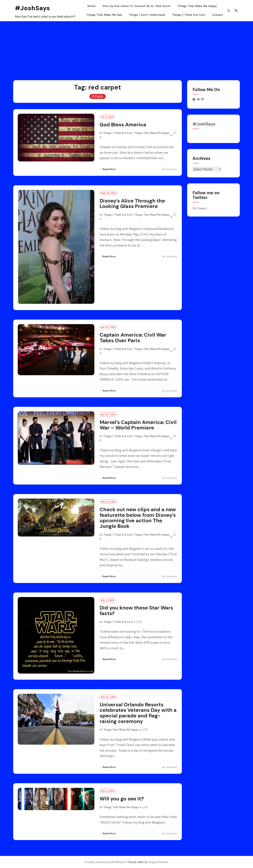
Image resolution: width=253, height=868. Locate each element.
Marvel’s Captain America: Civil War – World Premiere (138, 425)
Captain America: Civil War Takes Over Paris (133, 338)
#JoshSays (33, 8)
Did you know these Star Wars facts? (136, 611)
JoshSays (172, 169)
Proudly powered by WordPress (105, 862)
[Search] (236, 11)
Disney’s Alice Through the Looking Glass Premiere (132, 204)
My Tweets (200, 208)
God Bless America (123, 125)
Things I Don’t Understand (147, 15)
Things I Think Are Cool (189, 15)
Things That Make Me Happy (197, 6)
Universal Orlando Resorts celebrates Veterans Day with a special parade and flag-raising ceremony (138, 713)
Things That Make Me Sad (104, 15)
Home (91, 6)
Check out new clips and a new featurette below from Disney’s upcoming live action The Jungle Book (138, 518)
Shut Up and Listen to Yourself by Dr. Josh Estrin (137, 6)
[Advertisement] (126, 48)
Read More (109, 169)
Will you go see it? (122, 799)
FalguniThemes (158, 862)
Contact (218, 15)
